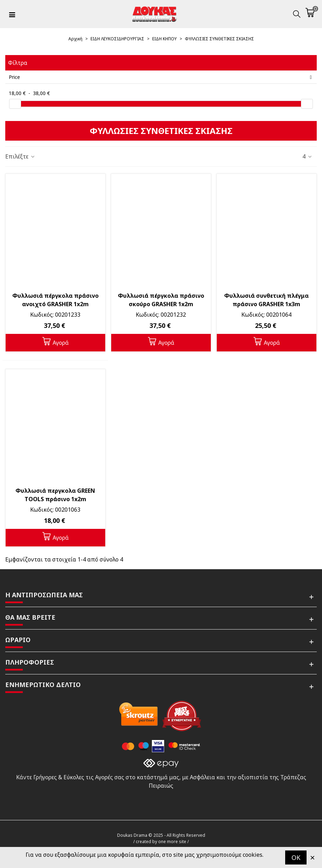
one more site (172, 842)
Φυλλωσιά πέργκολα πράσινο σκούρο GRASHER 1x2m (161, 300)
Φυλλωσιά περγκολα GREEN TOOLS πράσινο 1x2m (55, 495)
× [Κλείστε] (313, 857)
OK (296, 857)
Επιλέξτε (20, 156)
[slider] (15, 104)
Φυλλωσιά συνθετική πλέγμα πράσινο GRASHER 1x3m (266, 300)
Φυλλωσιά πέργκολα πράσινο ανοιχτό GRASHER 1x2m (55, 300)
